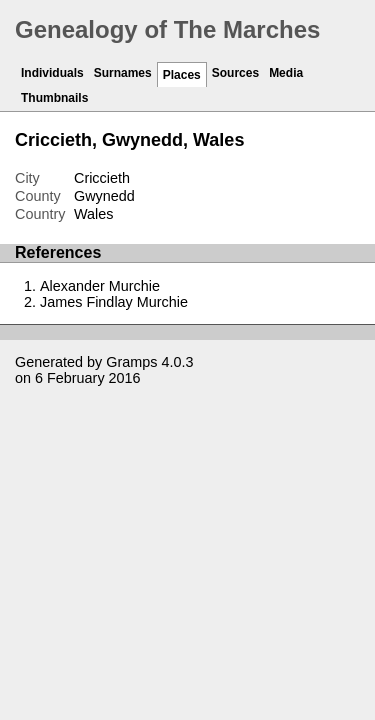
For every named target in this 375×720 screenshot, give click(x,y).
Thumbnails (54, 98)
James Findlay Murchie (114, 302)
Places (182, 75)
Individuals (52, 73)
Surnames (123, 73)
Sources (235, 73)
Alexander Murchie (100, 286)
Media (286, 73)
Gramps (131, 362)
